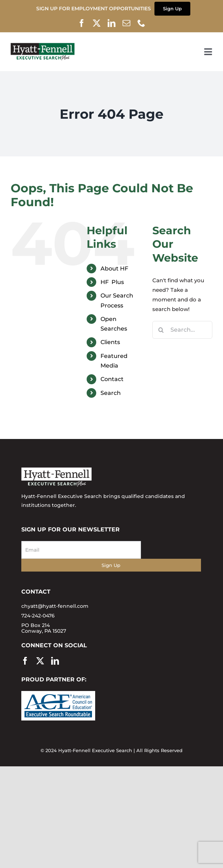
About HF (114, 269)
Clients (110, 342)
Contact (112, 379)
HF (112, 282)
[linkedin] (112, 23)
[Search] (161, 330)
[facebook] (82, 23)
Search (111, 393)
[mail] (127, 23)
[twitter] (97, 23)
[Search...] (182, 330)
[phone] (142, 23)
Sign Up (111, 565)
